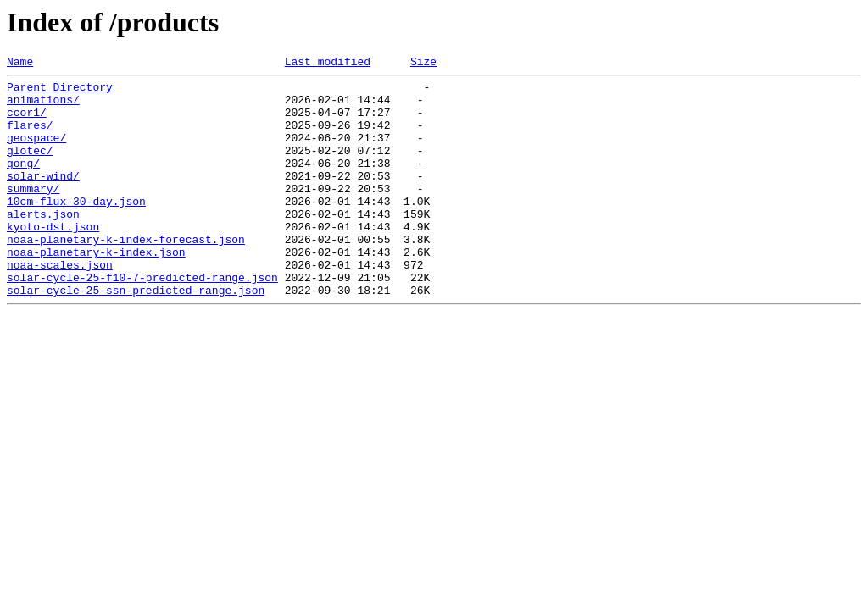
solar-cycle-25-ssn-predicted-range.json (136, 335)
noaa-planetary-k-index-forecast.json (126, 274)
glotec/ (30, 168)
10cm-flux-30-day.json (76, 229)
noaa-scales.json (60, 305)
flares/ (30, 137)
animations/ (43, 107)
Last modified (328, 64)
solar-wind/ (43, 198)
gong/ (23, 183)
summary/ (33, 213)
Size (423, 64)
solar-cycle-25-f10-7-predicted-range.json (142, 320)
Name (20, 64)
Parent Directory (60, 91)
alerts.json (43, 244)
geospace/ (36, 152)
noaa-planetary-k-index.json (96, 290)
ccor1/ (27, 122)
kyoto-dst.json (53, 259)
